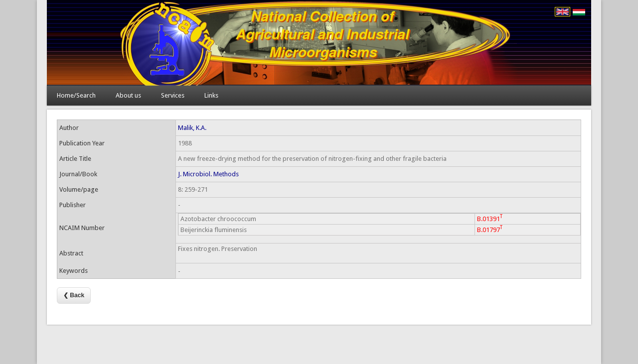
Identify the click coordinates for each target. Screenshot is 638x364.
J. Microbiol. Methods (208, 174)
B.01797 (490, 229)
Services (173, 95)
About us (128, 95)
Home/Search (76, 95)
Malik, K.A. (192, 128)
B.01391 (490, 218)
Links (211, 95)
